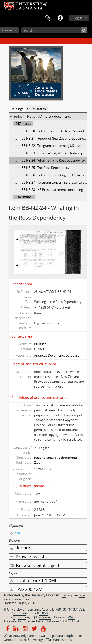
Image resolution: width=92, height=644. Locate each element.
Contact (9, 617)
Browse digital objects (36, 565)
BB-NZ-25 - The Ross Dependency (45, 168)
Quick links (60, 18)
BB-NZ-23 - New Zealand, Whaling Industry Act (55, 153)
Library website (73, 595)
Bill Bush (40, 344)
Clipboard (48, 18)
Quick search (37, 109)
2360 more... (24, 197)
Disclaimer (44, 617)
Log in (78, 18)
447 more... (23, 124)
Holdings (17, 109)
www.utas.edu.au (16, 599)
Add (17, 533)
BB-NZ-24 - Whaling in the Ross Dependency (53, 160)
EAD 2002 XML (27, 589)
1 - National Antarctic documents (47, 116)
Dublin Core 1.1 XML (34, 580)
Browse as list (27, 557)
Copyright (26, 617)
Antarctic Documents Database (57, 355)
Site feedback (34, 621)
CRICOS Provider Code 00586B (26, 613)
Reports (21, 548)
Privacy (59, 617)
